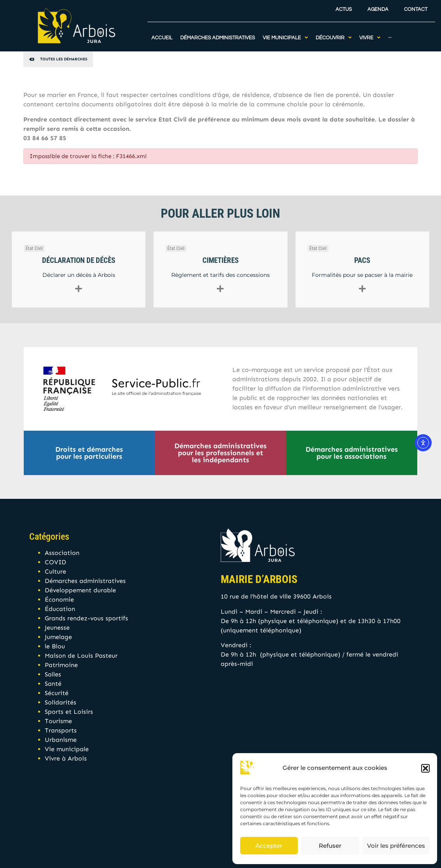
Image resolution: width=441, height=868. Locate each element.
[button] (425, 768)
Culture (55, 571)
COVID (55, 562)
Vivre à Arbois (66, 758)
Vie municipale (67, 749)
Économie (59, 600)
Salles (53, 674)
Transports (61, 730)
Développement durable (80, 590)
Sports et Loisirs (69, 712)
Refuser (330, 846)
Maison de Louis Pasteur (81, 656)
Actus (344, 7)
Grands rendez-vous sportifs (86, 618)
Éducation (60, 609)
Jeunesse (57, 628)
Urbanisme (61, 740)
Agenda (378, 7)
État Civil (34, 248)
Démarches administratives (85, 581)
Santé (53, 684)
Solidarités (61, 702)
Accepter (269, 846)
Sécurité (57, 693)
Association (62, 553)
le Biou (55, 646)
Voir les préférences (396, 846)
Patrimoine (61, 665)
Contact (416, 7)
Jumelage (58, 637)
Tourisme (58, 721)
